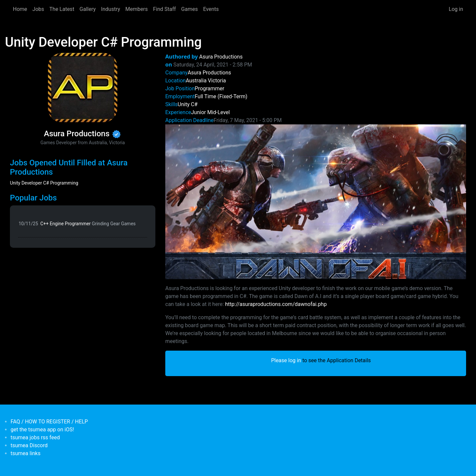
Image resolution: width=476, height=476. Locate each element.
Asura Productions (221, 57)
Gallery (88, 9)
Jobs (38, 9)
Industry (111, 9)
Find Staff (164, 9)
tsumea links (25, 453)
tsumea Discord (29, 445)
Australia (196, 81)
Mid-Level (218, 112)
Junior (198, 112)
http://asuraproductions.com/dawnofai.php (276, 304)
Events (211, 9)
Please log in (286, 360)
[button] (316, 201)
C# (194, 104)
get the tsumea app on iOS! (42, 430)
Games (189, 9)
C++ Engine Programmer (88, 224)
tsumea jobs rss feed (35, 437)
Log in (456, 9)
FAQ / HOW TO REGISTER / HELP (49, 422)
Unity (184, 104)
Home (20, 9)
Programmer (209, 88)
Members (137, 9)
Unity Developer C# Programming (44, 183)
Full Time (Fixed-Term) (221, 96)
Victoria (217, 81)
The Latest (62, 9)
